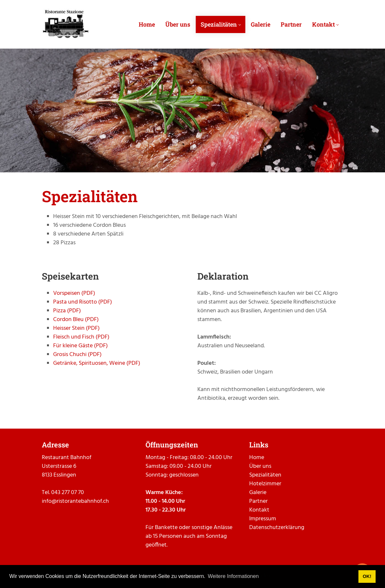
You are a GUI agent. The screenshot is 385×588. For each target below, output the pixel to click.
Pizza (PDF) (67, 311)
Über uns (260, 466)
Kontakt (259, 510)
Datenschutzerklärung (277, 528)
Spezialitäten (265, 475)
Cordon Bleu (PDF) (76, 320)
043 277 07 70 (68, 493)
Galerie (258, 493)
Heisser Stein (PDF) (76, 328)
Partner (258, 501)
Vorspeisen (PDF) (74, 293)
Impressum (263, 519)
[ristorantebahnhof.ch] (66, 24)
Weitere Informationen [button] (233, 576)
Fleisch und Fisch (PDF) (81, 337)
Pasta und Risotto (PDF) (83, 302)
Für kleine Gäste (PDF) (81, 346)
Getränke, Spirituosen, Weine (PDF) (97, 363)
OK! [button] (367, 576)
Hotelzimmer (265, 484)
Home (257, 458)
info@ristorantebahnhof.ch (75, 501)
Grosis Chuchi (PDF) (77, 355)
